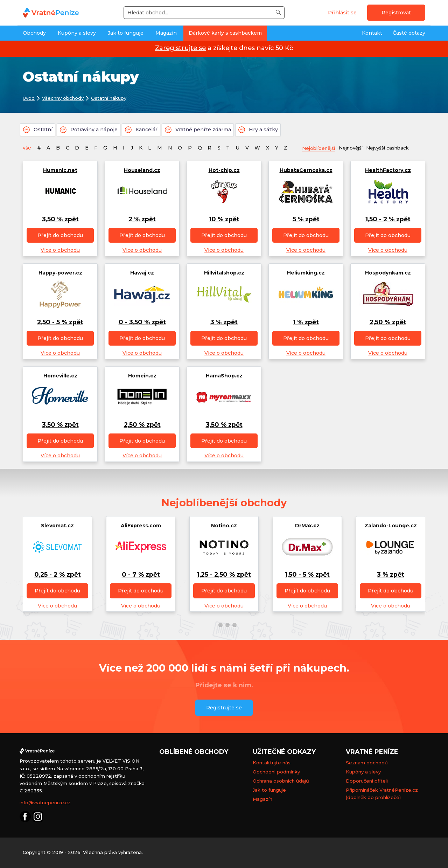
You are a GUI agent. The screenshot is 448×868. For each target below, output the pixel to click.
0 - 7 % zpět (141, 575)
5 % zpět (306, 219)
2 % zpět (142, 219)
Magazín (166, 33)
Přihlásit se (342, 13)
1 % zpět (306, 322)
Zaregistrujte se (180, 48)
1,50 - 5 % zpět (307, 575)
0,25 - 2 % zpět (58, 575)
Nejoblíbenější (321, 148)
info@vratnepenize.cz (45, 803)
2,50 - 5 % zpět (60, 322)
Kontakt (372, 33)
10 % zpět (224, 219)
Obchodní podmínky (276, 772)
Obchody (34, 33)
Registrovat (396, 13)
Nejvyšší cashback (396, 148)
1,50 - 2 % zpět (388, 219)
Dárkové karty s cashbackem (225, 33)
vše (27, 148)
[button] (213, 625)
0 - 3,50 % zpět (142, 322)
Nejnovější (356, 148)
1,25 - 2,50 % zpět (224, 575)
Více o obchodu (60, 250)
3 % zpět (224, 322)
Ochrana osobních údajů (281, 781)
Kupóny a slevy (77, 33)
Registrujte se (224, 708)
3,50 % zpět (60, 219)
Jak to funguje (126, 33)
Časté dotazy (409, 33)
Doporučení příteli (367, 781)
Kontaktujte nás (272, 763)
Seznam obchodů (367, 763)
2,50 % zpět (388, 322)
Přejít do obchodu (60, 236)
